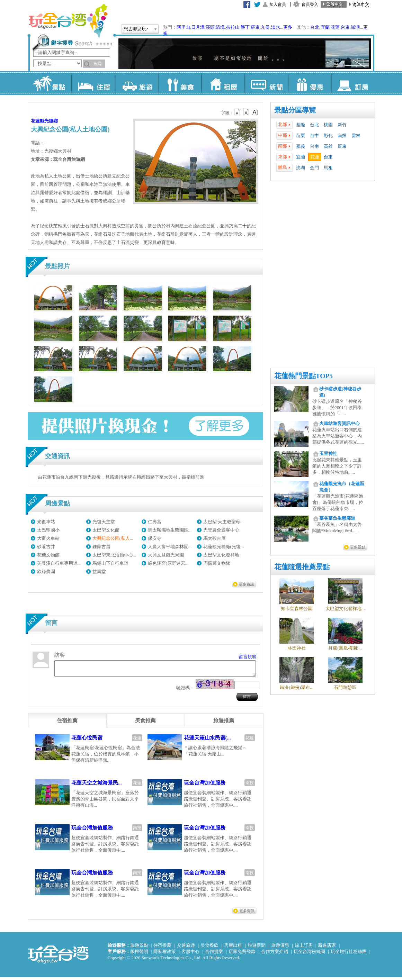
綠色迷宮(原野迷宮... (168, 563)
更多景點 (358, 547)
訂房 (353, 83)
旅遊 (136, 83)
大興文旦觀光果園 (166, 555)
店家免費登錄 (242, 955)
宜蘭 (325, 27)
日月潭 (198, 27)
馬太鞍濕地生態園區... (170, 530)
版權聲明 (139, 955)
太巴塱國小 (48, 530)
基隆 (301, 125)
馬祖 (328, 168)
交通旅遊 (186, 948)
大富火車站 (48, 538)
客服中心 (190, 955)
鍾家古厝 (101, 547)
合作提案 (214, 955)
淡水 (276, 27)
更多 (288, 27)
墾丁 (245, 27)
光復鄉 (51, 121)
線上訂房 (304, 948)
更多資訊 (247, 584)
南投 (342, 135)
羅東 (255, 27)
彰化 (328, 135)
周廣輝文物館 (217, 563)
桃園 (328, 125)
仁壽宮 (155, 522)
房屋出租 (233, 948)
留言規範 (248, 657)
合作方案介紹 (275, 955)
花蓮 (335, 27)
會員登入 (310, 4)
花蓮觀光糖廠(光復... (224, 547)
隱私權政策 (165, 955)
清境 (220, 27)
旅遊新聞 (257, 948)
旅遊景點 (139, 948)
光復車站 (46, 522)
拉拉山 (233, 27)
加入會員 (278, 4)
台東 (345, 27)
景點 (50, 83)
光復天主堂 (104, 522)
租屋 (223, 83)
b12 (238, 112)
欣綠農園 (46, 571)
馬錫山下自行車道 (110, 563)
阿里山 (183, 27)
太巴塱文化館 (106, 530)
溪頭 (210, 27)
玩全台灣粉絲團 (309, 955)
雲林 (356, 135)
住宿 (93, 83)
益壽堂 (99, 571)
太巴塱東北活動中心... (114, 555)
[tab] (67, 724)
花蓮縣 (38, 121)
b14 (255, 112)
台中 (314, 135)
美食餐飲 (209, 948)
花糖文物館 (48, 555)
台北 (315, 27)
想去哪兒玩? (136, 29)
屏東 (342, 146)
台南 (314, 146)
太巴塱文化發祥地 (221, 555)
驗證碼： (185, 691)
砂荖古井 (46, 547)
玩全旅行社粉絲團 (349, 955)
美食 (180, 83)
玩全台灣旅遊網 (68, 21)
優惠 (309, 83)
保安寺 (155, 538)
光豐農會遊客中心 (221, 530)
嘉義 (301, 146)
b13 (246, 112)
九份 (265, 27)
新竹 (342, 125)
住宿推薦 (162, 948)
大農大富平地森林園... (170, 547)
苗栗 (301, 135)
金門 (314, 168)
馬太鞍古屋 (215, 538)
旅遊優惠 (280, 948)
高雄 (328, 146)
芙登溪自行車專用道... (59, 563)
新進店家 (327, 948)
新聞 (266, 83)
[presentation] (67, 724)
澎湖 (355, 27)
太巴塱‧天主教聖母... (224, 522)
